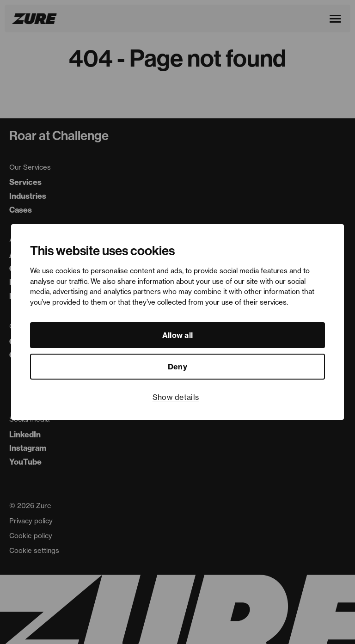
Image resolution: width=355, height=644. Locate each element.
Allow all (178, 335)
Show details (176, 397)
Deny (177, 367)
